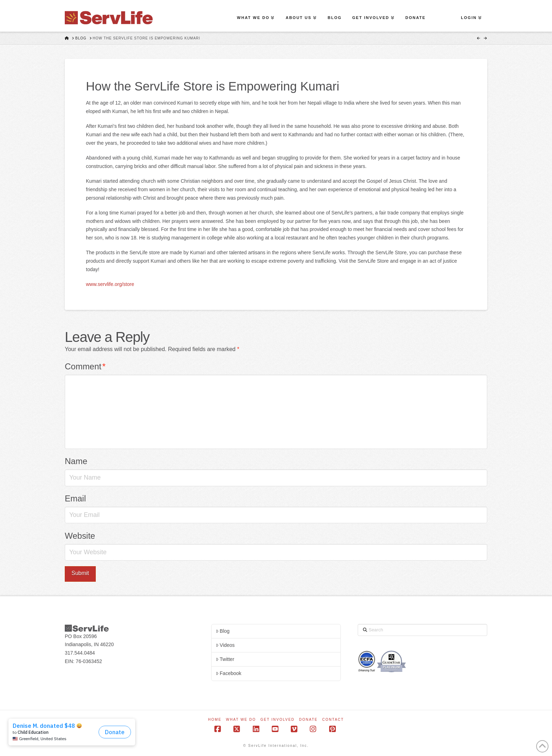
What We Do (241, 720)
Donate (309, 720)
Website (80, 536)
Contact (333, 720)
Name (76, 461)
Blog (223, 631)
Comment (85, 366)
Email (75, 498)
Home (215, 720)
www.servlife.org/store (110, 284)
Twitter (225, 659)
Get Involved (278, 720)
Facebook (229, 673)
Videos (225, 645)
